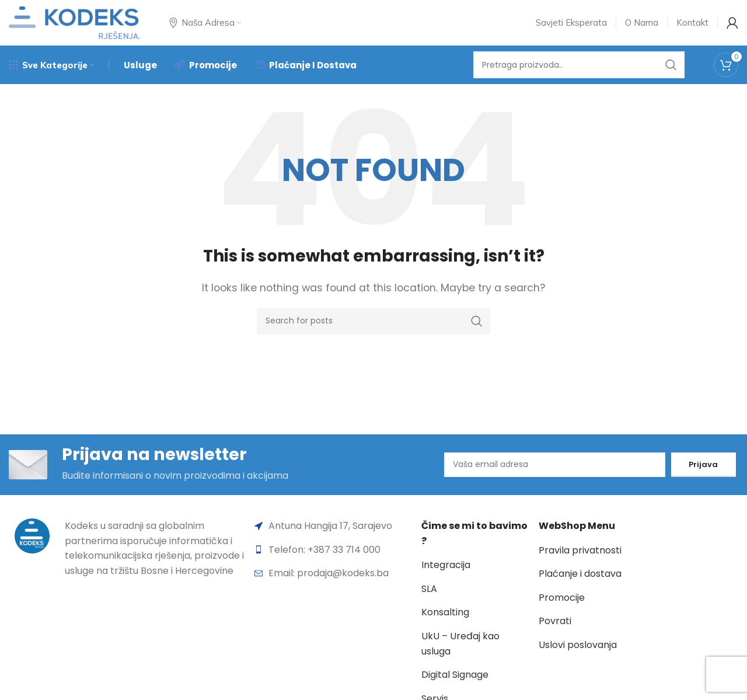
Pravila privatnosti (580, 561)
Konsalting (445, 623)
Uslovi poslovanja (578, 656)
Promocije (562, 609)
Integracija (446, 576)
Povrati (555, 632)
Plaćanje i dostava (580, 585)
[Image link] (32, 546)
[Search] (579, 73)
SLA (429, 600)
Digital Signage (455, 686)
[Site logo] (74, 25)
